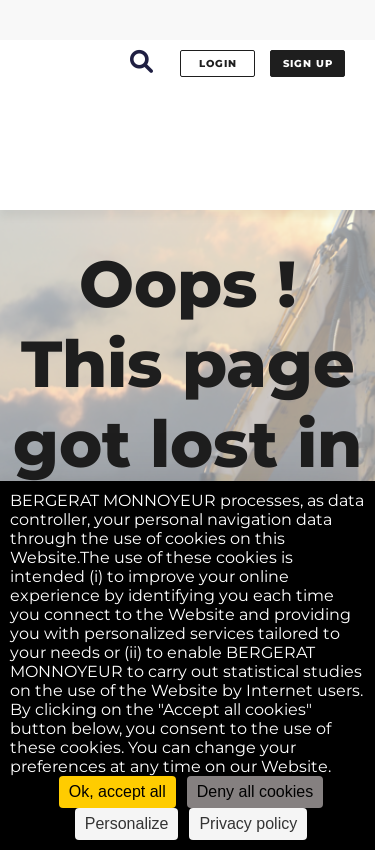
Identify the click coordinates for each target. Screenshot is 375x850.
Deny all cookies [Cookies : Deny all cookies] (255, 791)
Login (218, 63)
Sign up (308, 63)
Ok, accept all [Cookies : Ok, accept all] (117, 791)
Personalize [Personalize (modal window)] (127, 823)
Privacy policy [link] (248, 823)
